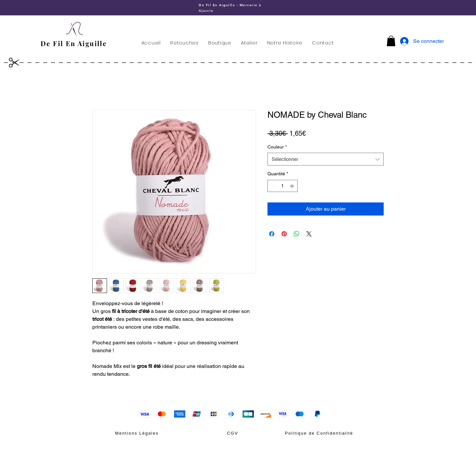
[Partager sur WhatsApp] (297, 234)
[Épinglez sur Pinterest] (284, 234)
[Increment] (293, 186)
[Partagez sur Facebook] (272, 234)
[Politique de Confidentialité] (319, 433)
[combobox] (326, 159)
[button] (391, 41)
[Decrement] (273, 186)
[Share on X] (309, 234)
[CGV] (233, 433)
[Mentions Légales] (137, 433)
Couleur (277, 147)
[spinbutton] (283, 186)
